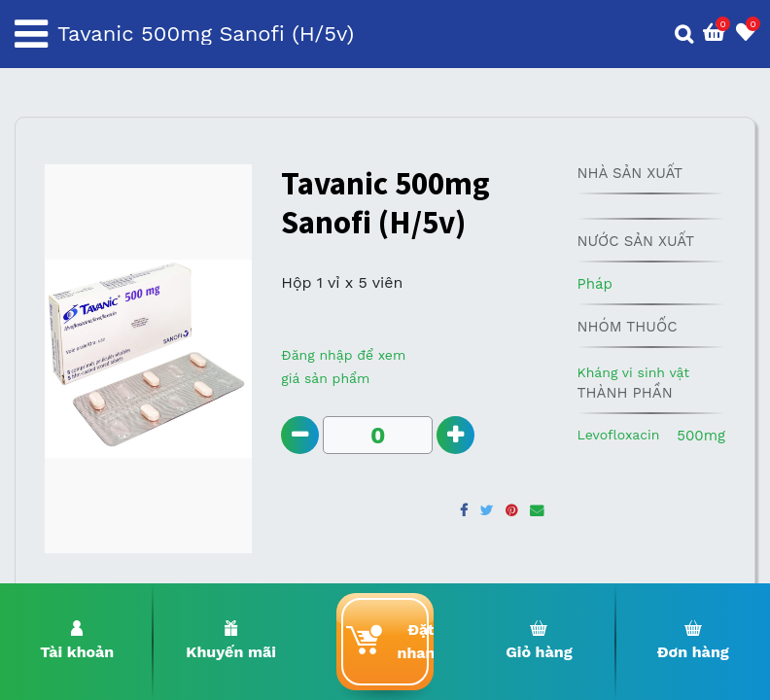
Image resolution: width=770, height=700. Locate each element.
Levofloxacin (618, 435)
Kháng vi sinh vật (633, 372)
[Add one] (455, 435)
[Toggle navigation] (31, 34)
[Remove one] (300, 435)
